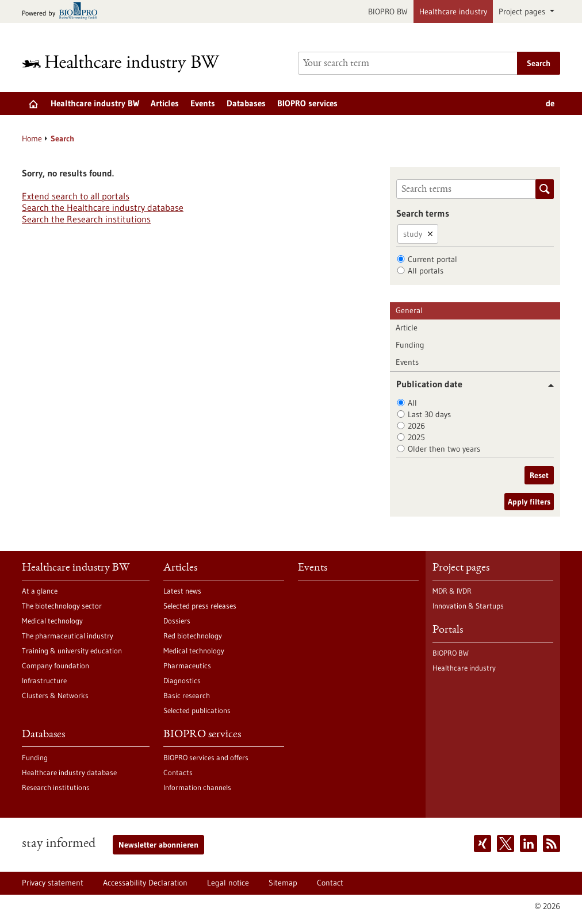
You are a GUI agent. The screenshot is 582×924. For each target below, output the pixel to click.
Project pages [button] (523, 11)
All (412, 403)
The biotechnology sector (62, 606)
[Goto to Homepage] (128, 63)
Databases (246, 103)
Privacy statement (53, 883)
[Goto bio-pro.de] (63, 12)
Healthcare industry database (69, 772)
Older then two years (444, 449)
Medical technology (52, 621)
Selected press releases (200, 606)
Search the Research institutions (86, 219)
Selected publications (197, 710)
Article (407, 328)
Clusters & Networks (55, 695)
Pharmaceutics (187, 665)
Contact (330, 883)
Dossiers (177, 621)
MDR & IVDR (452, 591)
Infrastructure (44, 680)
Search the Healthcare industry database (103, 207)
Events (203, 103)
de (550, 103)
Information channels (197, 787)
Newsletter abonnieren (158, 845)
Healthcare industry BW (95, 103)
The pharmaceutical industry (68, 636)
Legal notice (228, 883)
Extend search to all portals (76, 196)
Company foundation (55, 665)
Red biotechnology (193, 636)
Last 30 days (429, 414)
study (413, 234)
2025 (416, 437)
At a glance (40, 591)
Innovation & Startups (468, 606)
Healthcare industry (453, 11)
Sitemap (283, 883)
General (409, 310)
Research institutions (56, 787)
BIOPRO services (307, 103)
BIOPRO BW (388, 11)
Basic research (187, 695)
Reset (539, 475)
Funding (410, 345)
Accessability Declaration (145, 883)
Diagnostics (182, 680)
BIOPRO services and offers (206, 757)
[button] (547, 385)
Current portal (432, 259)
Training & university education (72, 650)
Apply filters (529, 502)
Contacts (178, 772)
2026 (416, 426)
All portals (426, 271)
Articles (165, 103)
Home (32, 138)
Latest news (182, 591)
